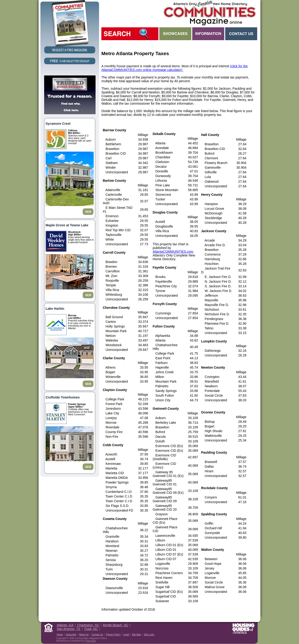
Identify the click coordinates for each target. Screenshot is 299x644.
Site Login (149, 635)
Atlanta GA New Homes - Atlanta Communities (209, 13)
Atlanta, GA (65, 625)
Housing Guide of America (243, 628)
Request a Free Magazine (70, 27)
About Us (84, 635)
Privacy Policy (113, 635)
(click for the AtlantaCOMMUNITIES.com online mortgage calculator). (174, 68)
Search (130, 34)
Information (208, 34)
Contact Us (241, 34)
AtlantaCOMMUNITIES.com (173, 252)
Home (60, 635)
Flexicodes (90, 641)
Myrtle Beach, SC (116, 625)
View (88, 212)
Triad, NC (91, 629)
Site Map (136, 635)
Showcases (175, 34)
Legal (126, 635)
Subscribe (71, 635)
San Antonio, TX (69, 629)
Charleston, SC (88, 625)
